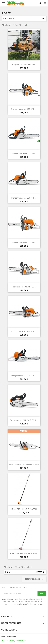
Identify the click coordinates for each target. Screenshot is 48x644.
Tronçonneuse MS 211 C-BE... (24, 153)
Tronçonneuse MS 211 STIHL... (24, 109)
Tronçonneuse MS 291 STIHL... (24, 331)
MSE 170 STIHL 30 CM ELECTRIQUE (24, 465)
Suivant (40, 572)
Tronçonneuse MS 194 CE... (24, 287)
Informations (9, 636)
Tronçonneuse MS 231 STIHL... (24, 198)
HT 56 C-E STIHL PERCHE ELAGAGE (24, 553)
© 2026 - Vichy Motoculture (14, 641)
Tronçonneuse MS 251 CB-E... (24, 242)
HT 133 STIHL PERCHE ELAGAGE (24, 509)
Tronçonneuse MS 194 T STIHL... (24, 420)
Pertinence (24, 19)
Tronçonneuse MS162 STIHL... (24, 64)
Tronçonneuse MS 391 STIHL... (24, 376)
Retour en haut (34, 579)
